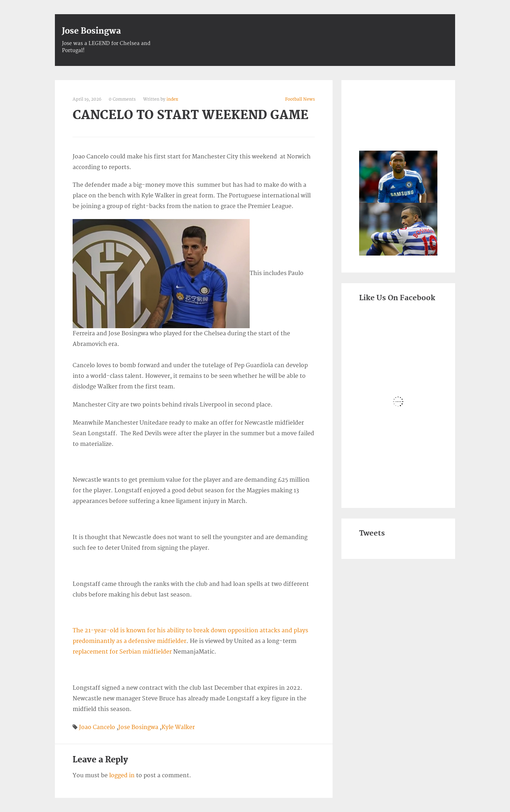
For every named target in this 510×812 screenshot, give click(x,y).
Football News (300, 99)
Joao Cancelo (97, 727)
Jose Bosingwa (91, 31)
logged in (122, 775)
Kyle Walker (178, 727)
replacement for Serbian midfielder (122, 652)
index (172, 99)
